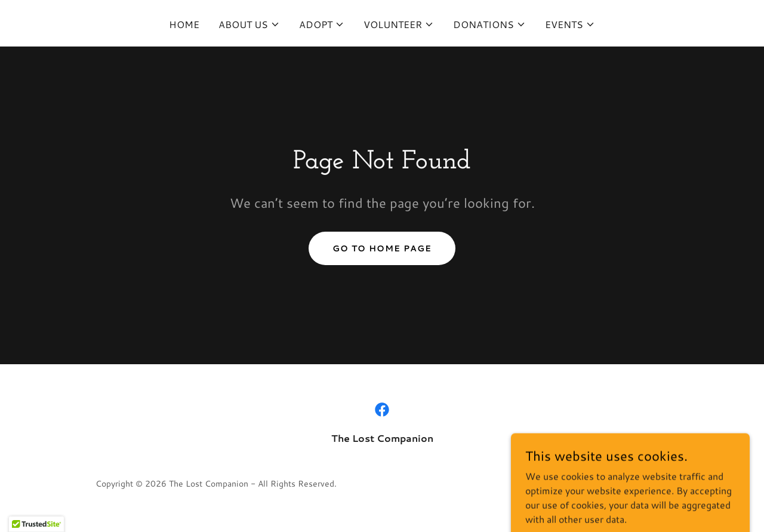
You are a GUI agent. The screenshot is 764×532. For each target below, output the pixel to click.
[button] (249, 24)
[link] (382, 410)
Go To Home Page (382, 248)
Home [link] (184, 24)
